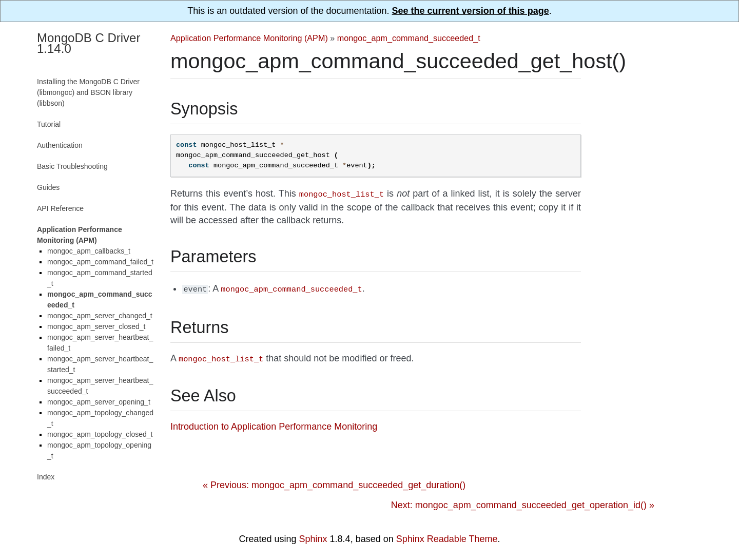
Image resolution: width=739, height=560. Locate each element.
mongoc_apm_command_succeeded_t (409, 38)
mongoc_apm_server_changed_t (100, 316)
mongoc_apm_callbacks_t (89, 251)
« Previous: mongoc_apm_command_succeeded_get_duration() (334, 482)
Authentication (60, 145)
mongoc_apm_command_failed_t (100, 262)
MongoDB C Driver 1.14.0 (89, 43)
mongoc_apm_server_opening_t (99, 402)
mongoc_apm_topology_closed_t (100, 434)
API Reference (60, 208)
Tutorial (49, 124)
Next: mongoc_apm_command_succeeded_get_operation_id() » (523, 502)
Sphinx (313, 536)
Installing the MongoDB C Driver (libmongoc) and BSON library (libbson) (88, 92)
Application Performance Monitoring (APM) (249, 38)
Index (46, 477)
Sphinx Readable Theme (447, 536)
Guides (48, 187)
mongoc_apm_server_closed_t (96, 326)
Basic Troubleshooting (72, 166)
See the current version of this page (471, 11)
